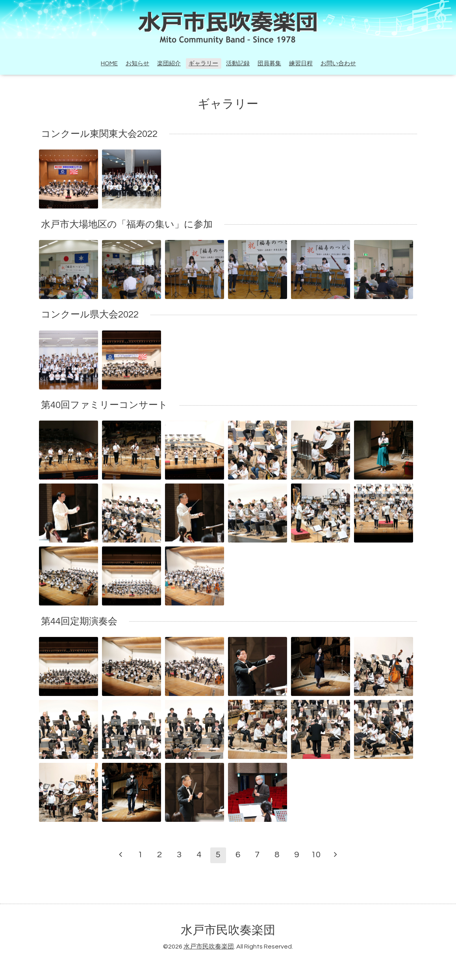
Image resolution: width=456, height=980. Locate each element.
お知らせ (137, 64)
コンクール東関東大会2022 (99, 134)
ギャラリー (203, 64)
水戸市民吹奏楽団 (228, 930)
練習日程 (301, 64)
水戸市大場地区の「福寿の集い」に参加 (127, 224)
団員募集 (269, 64)
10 (316, 855)
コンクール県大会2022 (90, 315)
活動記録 (238, 64)
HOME (109, 64)
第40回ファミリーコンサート (104, 405)
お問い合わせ (338, 64)
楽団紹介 (169, 64)
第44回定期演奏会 (79, 621)
